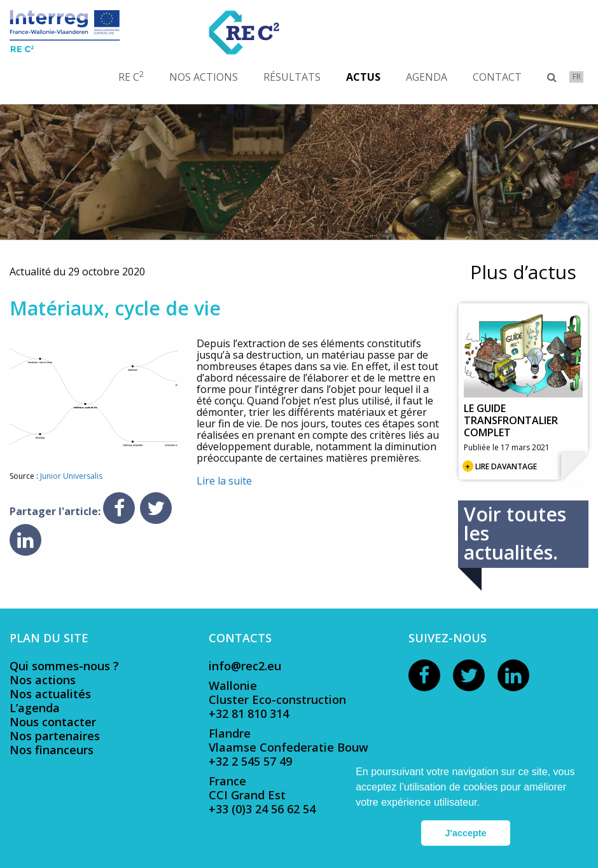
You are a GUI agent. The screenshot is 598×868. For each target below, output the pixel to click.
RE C (131, 76)
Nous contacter (53, 722)
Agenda (427, 77)
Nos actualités (50, 694)
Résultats (292, 77)
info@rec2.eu (245, 666)
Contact (497, 77)
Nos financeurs (52, 750)
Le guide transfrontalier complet (511, 420)
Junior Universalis (71, 476)
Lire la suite (224, 481)
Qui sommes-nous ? (64, 666)
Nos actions (204, 77)
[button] (484, 804)
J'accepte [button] (465, 833)
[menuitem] (137, 77)
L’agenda (35, 708)
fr (577, 77)
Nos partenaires (55, 736)
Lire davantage (506, 466)
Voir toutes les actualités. (515, 533)
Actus (363, 77)
